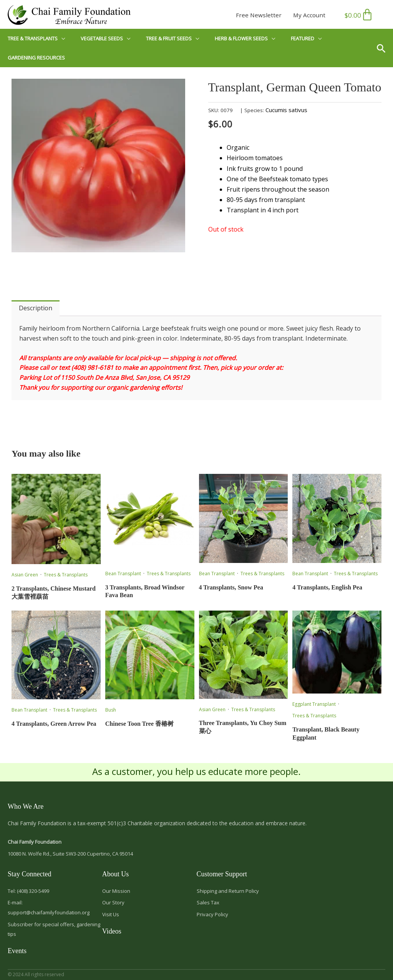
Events (17, 951)
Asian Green (25, 575)
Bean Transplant (123, 574)
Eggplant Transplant (314, 704)
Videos (112, 931)
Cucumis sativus (286, 110)
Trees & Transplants (66, 575)
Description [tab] (36, 308)
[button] (384, 48)
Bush (111, 710)
